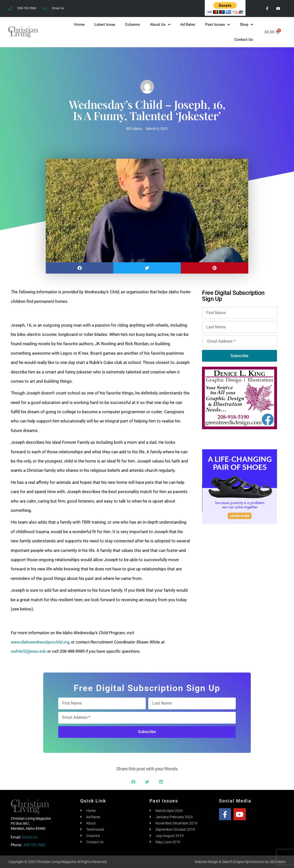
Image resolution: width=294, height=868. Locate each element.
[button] (79, 268)
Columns (132, 25)
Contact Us (244, 40)
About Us (160, 25)
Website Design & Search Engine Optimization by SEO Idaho (240, 862)
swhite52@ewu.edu (28, 651)
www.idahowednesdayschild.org (40, 642)
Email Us (30, 837)
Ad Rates (188, 25)
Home (79, 25)
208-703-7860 (34, 845)
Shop (246, 25)
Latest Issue (105, 25)
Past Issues (217, 25)
